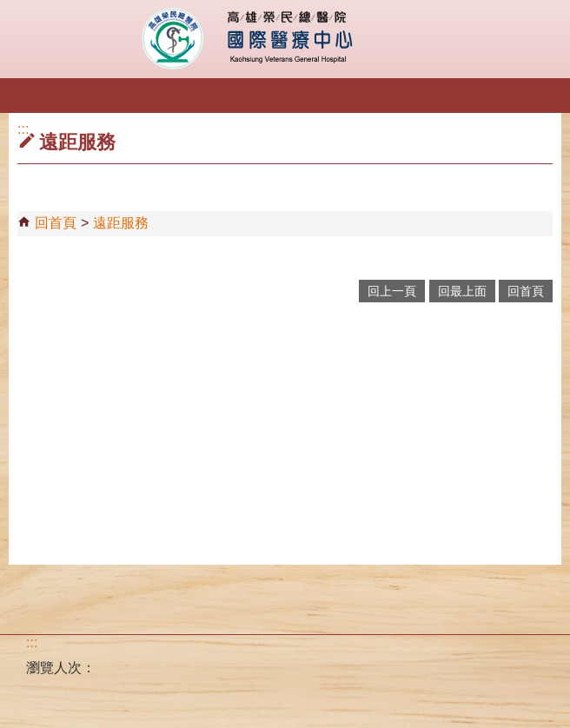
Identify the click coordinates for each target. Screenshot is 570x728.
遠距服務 (121, 223)
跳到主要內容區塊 (9, 9)
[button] (28, 98)
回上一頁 (392, 291)
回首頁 (56, 223)
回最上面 (462, 291)
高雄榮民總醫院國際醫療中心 (285, 39)
